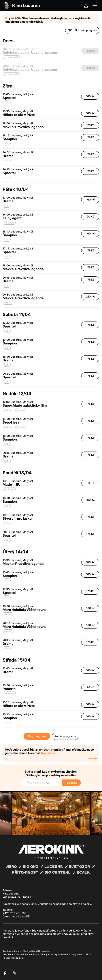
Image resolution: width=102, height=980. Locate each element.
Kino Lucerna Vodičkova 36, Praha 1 (17, 895)
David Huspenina (41, 951)
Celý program (37, 736)
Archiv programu (65, 736)
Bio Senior (9, 223)
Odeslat (72, 783)
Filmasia (8, 523)
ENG (7, 102)
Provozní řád (84, 954)
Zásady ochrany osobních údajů (57, 954)
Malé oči (8, 410)
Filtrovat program (82, 30)
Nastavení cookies (13, 958)
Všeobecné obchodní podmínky (20, 954)
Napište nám (50, 753)
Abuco (17, 951)
